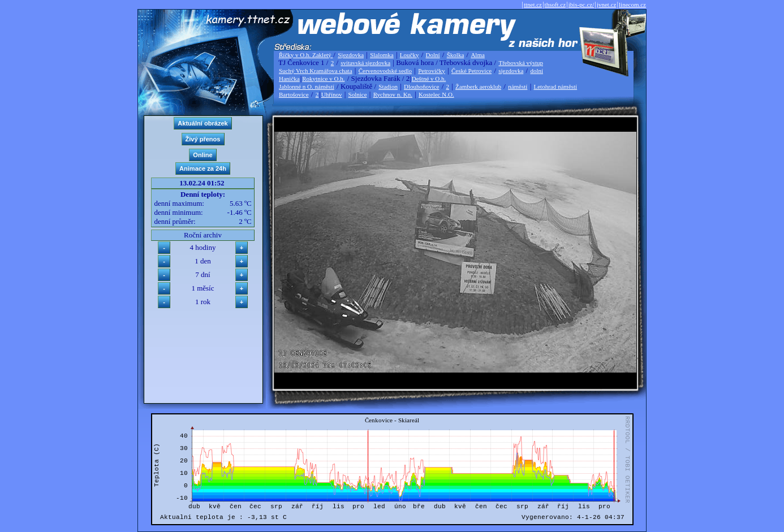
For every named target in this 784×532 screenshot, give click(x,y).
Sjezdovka (351, 55)
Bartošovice (294, 94)
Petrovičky (432, 71)
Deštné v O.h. (429, 79)
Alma (477, 55)
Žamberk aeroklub (478, 86)
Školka (456, 55)
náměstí (518, 86)
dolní (537, 71)
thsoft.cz (555, 5)
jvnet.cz (607, 5)
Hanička (289, 79)
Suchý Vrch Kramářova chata (316, 71)
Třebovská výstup (521, 63)
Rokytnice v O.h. (323, 79)
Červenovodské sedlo (385, 71)
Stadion (388, 86)
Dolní (433, 55)
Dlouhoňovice (421, 86)
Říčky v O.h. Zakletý (306, 55)
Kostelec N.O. (436, 94)
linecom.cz (632, 5)
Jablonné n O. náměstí (307, 86)
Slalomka (382, 55)
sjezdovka (511, 71)
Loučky (410, 55)
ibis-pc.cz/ (581, 5)
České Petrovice (471, 71)
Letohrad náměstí (556, 86)
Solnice (358, 94)
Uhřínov (332, 94)
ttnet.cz (533, 5)
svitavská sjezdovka (365, 63)
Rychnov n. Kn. (393, 94)
